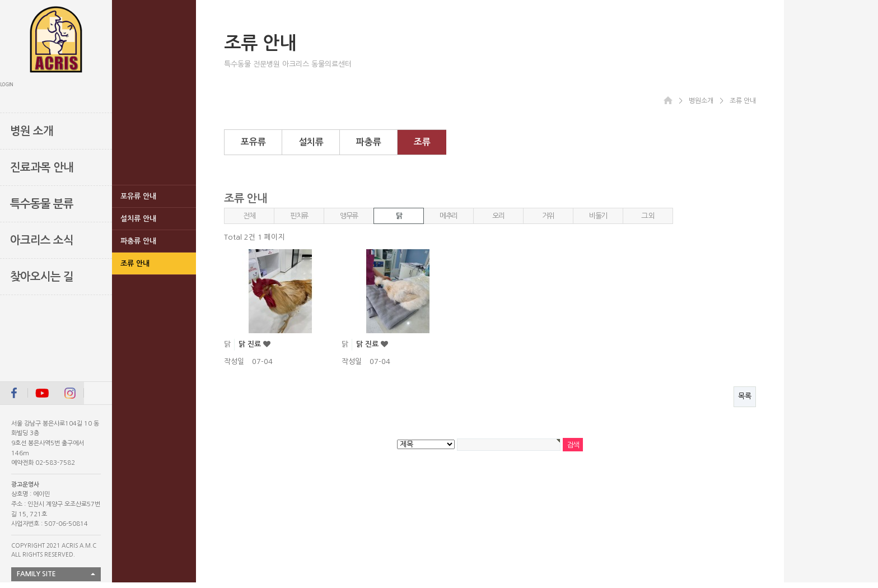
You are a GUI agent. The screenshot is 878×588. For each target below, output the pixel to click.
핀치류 (299, 216)
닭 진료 (251, 344)
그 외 (648, 216)
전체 (249, 216)
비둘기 (598, 216)
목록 (745, 396)
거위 (548, 216)
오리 (498, 216)
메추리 (449, 216)
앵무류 (349, 216)
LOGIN (7, 85)
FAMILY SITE (36, 574)
